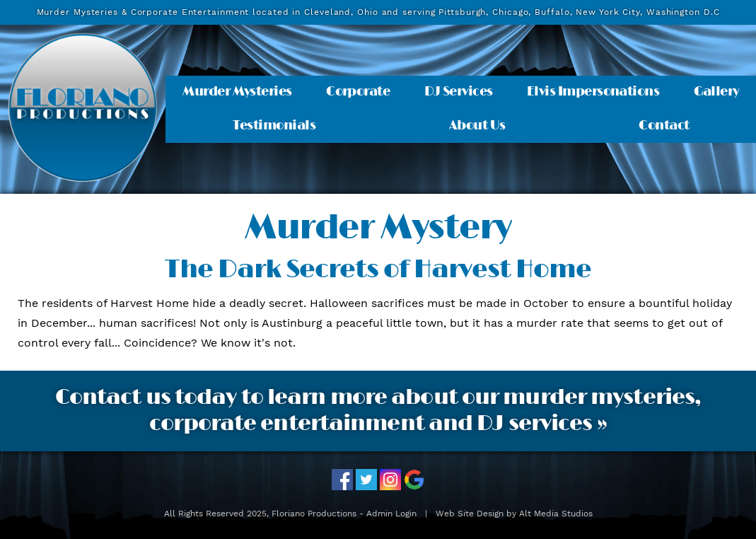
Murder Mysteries (237, 92)
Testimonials (274, 126)
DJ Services (459, 92)
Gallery (716, 92)
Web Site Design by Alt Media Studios (514, 514)
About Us (477, 126)
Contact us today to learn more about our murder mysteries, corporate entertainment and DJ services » (378, 411)
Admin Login (391, 514)
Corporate (358, 92)
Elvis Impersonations (593, 92)
